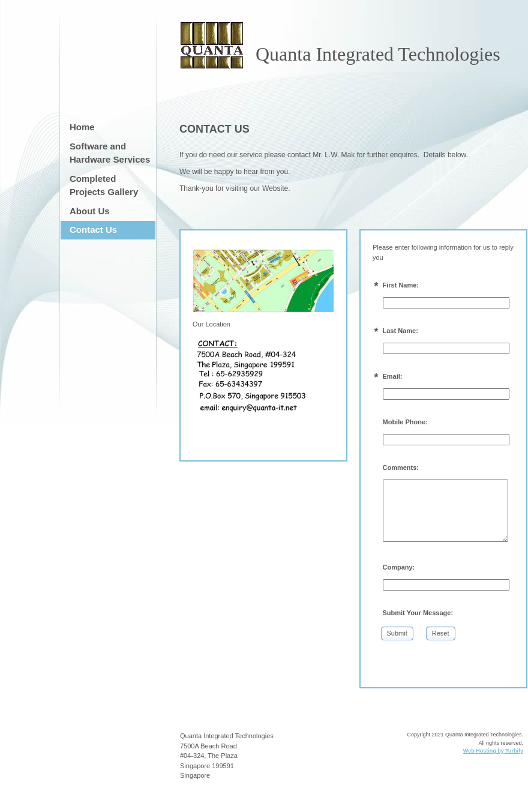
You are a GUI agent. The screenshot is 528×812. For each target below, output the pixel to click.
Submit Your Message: (418, 613)
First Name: (401, 285)
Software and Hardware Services (110, 153)
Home (82, 127)
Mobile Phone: (405, 422)
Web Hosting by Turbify (493, 751)
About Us (90, 211)
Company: (399, 567)
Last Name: (400, 331)
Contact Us (93, 230)
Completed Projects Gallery (104, 185)
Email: (393, 376)
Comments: (401, 468)
